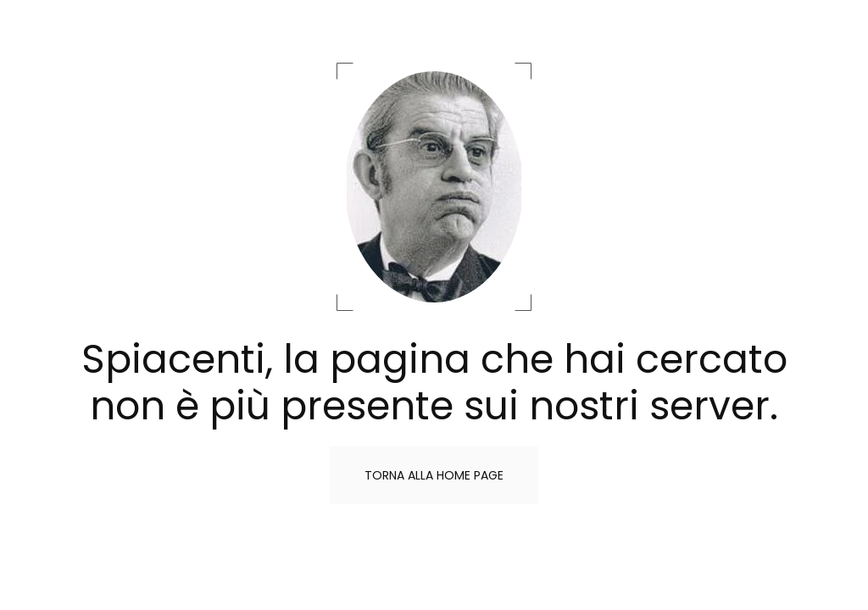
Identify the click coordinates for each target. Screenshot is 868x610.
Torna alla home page (434, 475)
